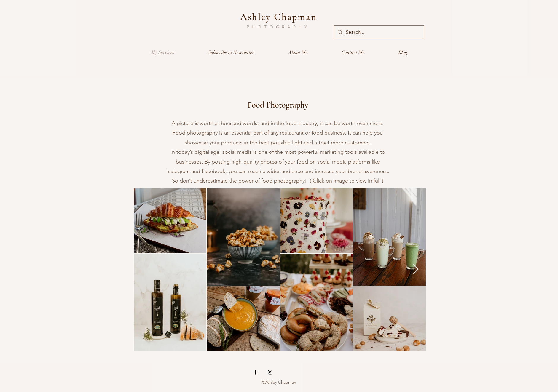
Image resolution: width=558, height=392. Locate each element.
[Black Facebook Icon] (255, 372)
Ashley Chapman (279, 17)
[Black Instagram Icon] (270, 372)
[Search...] (379, 32)
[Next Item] (416, 269)
